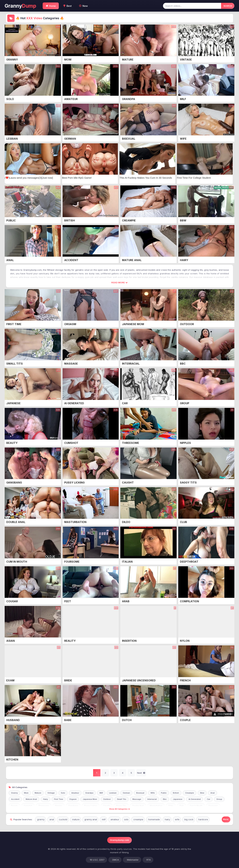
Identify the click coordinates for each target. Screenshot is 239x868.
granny (41, 819)
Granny (20, 6)
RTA (149, 860)
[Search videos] (192, 6)
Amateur (75, 793)
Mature (38, 793)
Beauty (14, 806)
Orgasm (73, 799)
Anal (213, 793)
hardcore (203, 819)
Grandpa (89, 793)
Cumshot (28, 806)
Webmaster (133, 860)
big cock (189, 819)
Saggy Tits (121, 806)
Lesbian (113, 793)
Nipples (59, 806)
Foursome (213, 806)
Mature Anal (31, 799)
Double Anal (138, 806)
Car (209, 799)
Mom (26, 793)
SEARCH (228, 6)
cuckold (63, 819)
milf (104, 819)
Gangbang (73, 806)
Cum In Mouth (196, 806)
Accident (15, 799)
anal (52, 819)
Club (181, 806)
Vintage (51, 793)
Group (219, 799)
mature (76, 819)
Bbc (165, 799)
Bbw (202, 793)
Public (164, 793)
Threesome (44, 806)
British (176, 793)
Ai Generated (195, 799)
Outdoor (107, 799)
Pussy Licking (91, 806)
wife (177, 819)
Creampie (190, 793)
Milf (101, 793)
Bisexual (140, 793)
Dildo (171, 806)
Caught (107, 806)
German (126, 793)
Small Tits (122, 799)
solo (126, 819)
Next (141, 773)
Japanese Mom (90, 799)
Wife (153, 793)
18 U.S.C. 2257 (97, 860)
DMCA (116, 860)
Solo (63, 793)
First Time (59, 799)
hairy (167, 819)
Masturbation (156, 806)
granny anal (91, 819)
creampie (138, 819)
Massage (137, 799)
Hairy (45, 799)
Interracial (152, 799)
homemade (154, 819)
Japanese (178, 799)
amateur (115, 819)
